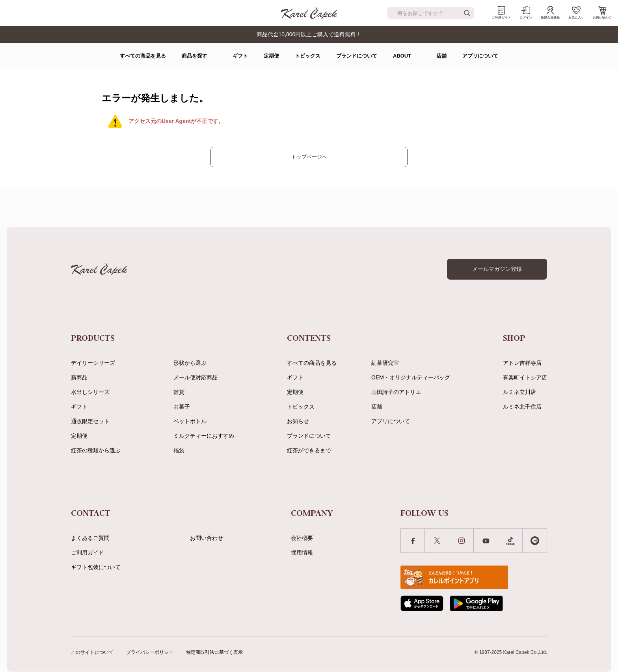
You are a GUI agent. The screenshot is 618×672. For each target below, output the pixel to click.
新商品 (79, 377)
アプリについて (480, 56)
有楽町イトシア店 (525, 377)
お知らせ (298, 421)
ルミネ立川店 (519, 392)
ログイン (526, 13)
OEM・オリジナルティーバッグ (411, 377)
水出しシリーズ (90, 392)
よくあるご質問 (90, 538)
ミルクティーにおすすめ (204, 436)
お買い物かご (602, 13)
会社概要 (302, 538)
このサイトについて (92, 652)
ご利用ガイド (501, 13)
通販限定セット (90, 421)
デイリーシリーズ (93, 363)
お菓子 (182, 407)
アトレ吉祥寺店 (522, 363)
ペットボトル (190, 421)
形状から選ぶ (190, 363)
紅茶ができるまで (309, 450)
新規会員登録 (550, 13)
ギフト (240, 56)
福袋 (179, 450)
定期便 (271, 56)
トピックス (308, 56)
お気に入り (576, 13)
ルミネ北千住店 (522, 407)
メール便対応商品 (195, 377)
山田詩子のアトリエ (396, 392)
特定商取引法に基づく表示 (214, 652)
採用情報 (302, 553)
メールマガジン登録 (497, 269)
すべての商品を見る (143, 56)
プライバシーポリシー (150, 652)
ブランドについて (357, 56)
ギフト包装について (96, 567)
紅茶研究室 (385, 363)
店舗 (441, 56)
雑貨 (179, 392)
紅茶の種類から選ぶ (96, 450)
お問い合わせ (207, 538)
